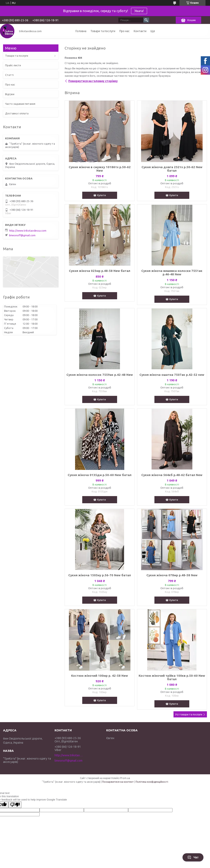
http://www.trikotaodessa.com (28, 231)
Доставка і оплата (17, 113)
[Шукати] (146, 20)
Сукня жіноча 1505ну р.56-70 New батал (100, 575)
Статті (9, 75)
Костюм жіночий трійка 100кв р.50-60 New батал (172, 677)
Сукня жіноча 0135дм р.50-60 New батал (100, 475)
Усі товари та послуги (189, 714)
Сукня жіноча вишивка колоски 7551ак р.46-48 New (172, 272)
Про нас (124, 31)
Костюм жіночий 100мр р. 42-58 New (100, 676)
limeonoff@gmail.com (22, 235)
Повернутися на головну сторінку (93, 81)
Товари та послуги (103, 31)
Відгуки (10, 94)
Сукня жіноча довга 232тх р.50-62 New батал (172, 169)
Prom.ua (125, 778)
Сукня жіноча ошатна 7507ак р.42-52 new (172, 375)
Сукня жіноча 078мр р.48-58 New (172, 575)
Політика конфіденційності (152, 782)
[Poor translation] (15, 805)
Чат (193, 857)
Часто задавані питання (20, 104)
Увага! (139, 11)
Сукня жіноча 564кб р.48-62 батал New (172, 475)
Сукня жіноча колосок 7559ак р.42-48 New (100, 375)
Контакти (140, 31)
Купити (102, 195)
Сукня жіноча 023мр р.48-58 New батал (100, 271)
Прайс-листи (13, 65)
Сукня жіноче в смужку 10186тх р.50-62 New (100, 169)
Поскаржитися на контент (118, 782)
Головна (81, 31)
